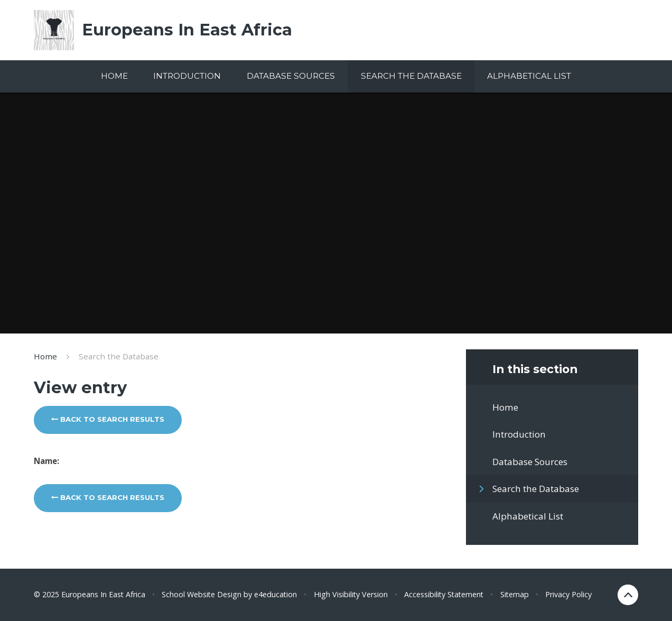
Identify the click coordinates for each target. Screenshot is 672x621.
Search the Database (119, 356)
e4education (276, 594)
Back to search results (108, 419)
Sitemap (515, 594)
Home (45, 356)
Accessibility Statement (444, 594)
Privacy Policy (568, 594)
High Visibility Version (351, 594)
